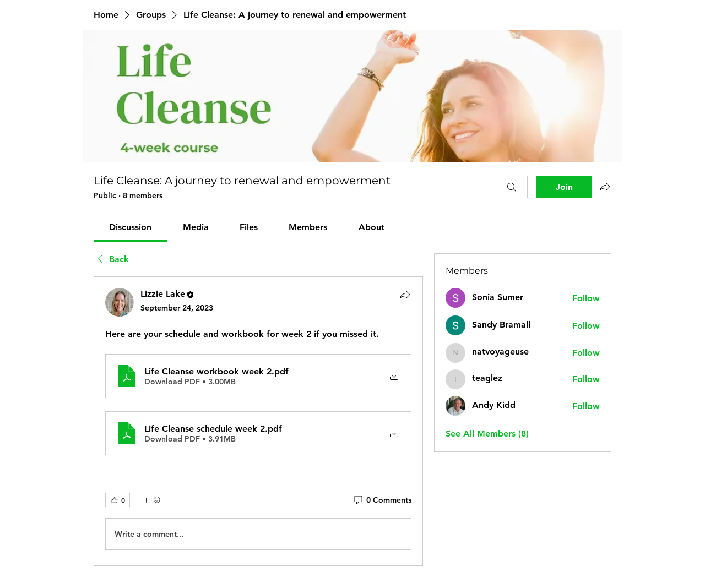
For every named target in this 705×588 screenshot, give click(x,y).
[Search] (512, 187)
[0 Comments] (382, 500)
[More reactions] (151, 500)
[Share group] (605, 187)
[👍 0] (118, 500)
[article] (258, 421)
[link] (130, 227)
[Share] (405, 295)
